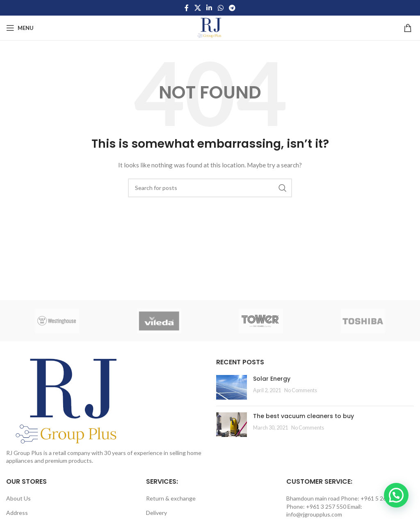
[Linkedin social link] (209, 8)
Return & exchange (171, 498)
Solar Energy (272, 379)
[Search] (210, 188)
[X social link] (197, 8)
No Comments (301, 390)
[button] (396, 495)
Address (17, 513)
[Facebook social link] (187, 8)
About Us (18, 498)
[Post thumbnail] (232, 387)
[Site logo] (210, 27)
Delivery (156, 513)
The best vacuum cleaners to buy (304, 416)
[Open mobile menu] (20, 28)
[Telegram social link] (232, 8)
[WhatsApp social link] (220, 8)
